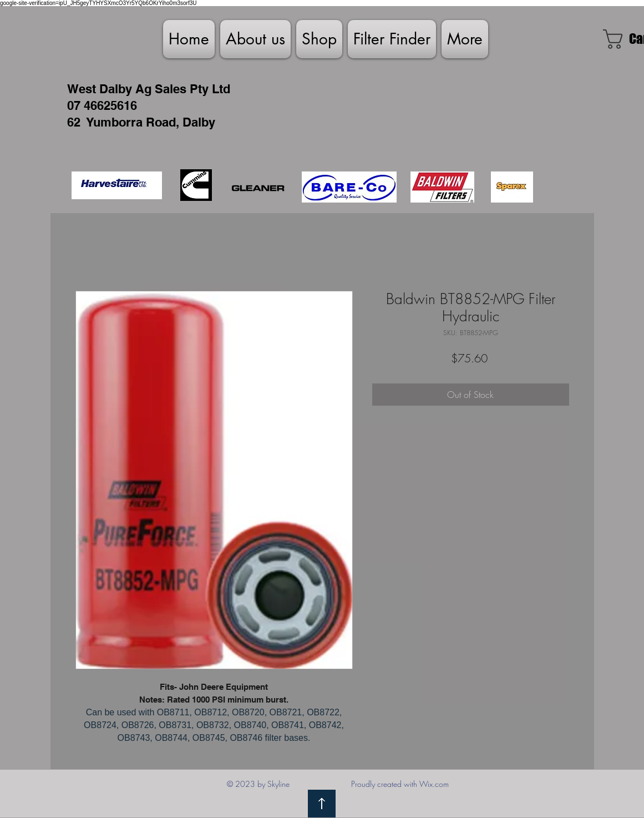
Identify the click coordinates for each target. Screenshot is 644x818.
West (82, 89)
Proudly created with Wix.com (400, 784)
